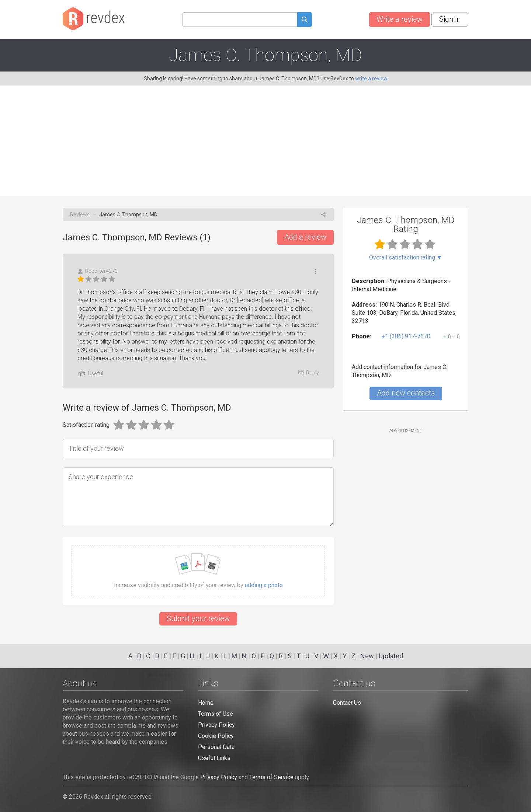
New (367, 656)
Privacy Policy (216, 725)
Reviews (80, 215)
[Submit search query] (305, 20)
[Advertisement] (265, 141)
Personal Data (216, 747)
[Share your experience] (198, 497)
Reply (309, 373)
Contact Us (347, 703)
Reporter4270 (98, 271)
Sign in (450, 19)
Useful (90, 373)
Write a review (400, 19)
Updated (391, 656)
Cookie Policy (216, 736)
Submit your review (198, 618)
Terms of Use (216, 714)
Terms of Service (271, 777)
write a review (371, 79)
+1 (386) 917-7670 (406, 336)
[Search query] (240, 20)
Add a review (305, 237)
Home (206, 703)
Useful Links (214, 758)
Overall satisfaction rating (406, 258)
